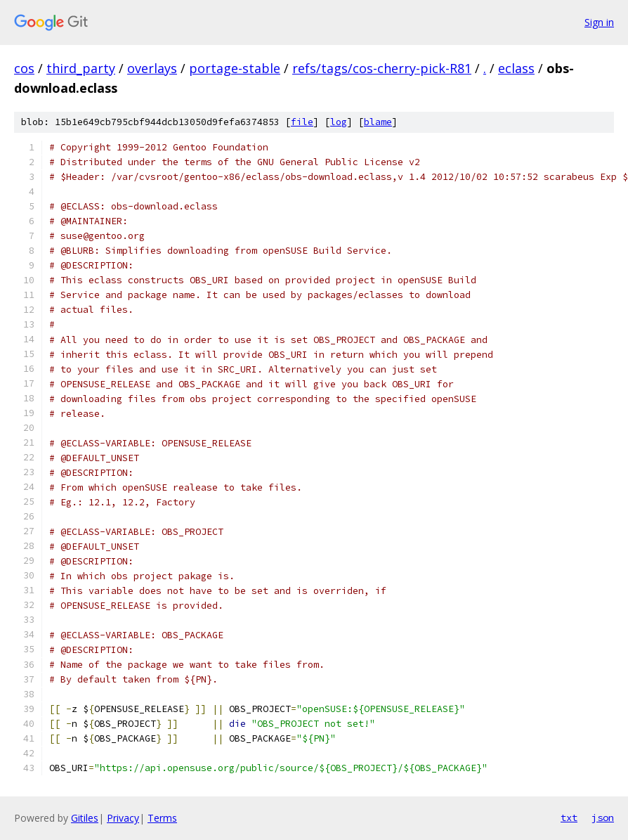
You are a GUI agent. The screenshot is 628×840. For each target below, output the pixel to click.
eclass (516, 68)
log (339, 122)
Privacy (123, 818)
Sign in (599, 22)
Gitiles (85, 818)
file (302, 122)
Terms (162, 818)
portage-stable (235, 68)
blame (378, 122)
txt (569, 818)
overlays (152, 68)
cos (24, 68)
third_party (81, 68)
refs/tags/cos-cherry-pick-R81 (382, 68)
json (603, 818)
